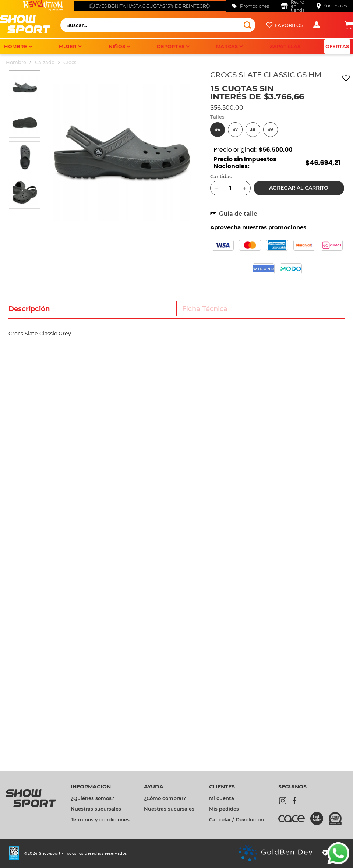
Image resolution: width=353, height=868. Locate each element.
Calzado (45, 62)
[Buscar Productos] (247, 25)
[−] (217, 188)
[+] (244, 188)
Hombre (16, 62)
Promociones (255, 6)
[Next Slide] (209, 6)
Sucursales (335, 6)
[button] (218, 130)
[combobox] (158, 25)
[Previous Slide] (91, 6)
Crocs (70, 62)
